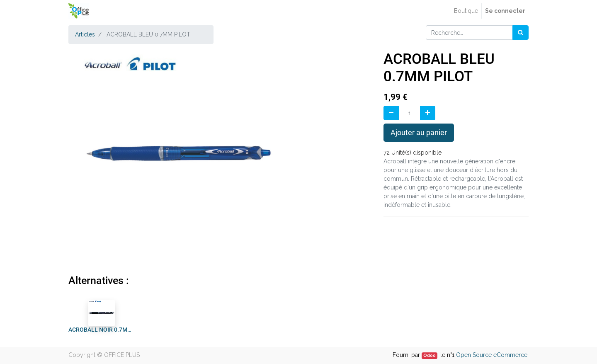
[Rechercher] (521, 33)
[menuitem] (466, 11)
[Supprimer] (391, 113)
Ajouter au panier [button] (419, 133)
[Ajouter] (428, 113)
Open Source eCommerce (492, 355)
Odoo (430, 355)
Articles (85, 34)
